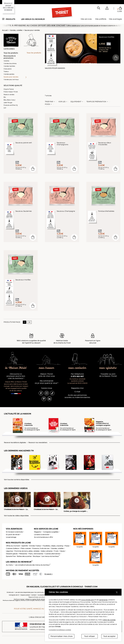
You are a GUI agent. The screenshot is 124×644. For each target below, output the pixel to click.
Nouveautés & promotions (10, 57)
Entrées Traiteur (35, 546)
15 (25, 322)
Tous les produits (11, 53)
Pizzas (67, 546)
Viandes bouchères (10, 63)
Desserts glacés (12, 554)
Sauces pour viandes (32, 30)
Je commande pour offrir (44, 537)
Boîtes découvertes (24, 556)
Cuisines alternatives (52, 554)
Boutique (37, 556)
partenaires (103, 600)
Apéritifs (25, 546)
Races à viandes (9, 95)
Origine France (9, 89)
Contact (34, 595)
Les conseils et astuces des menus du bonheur (33, 565)
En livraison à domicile (14, 532)
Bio (5, 97)
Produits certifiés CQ (11, 105)
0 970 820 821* (77, 376)
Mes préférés (101, 19)
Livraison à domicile (41, 535)
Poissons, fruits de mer (41, 548)
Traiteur (6, 71)
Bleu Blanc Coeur (9, 100)
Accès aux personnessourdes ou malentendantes (77, 396)
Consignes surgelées (51, 532)
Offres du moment (13, 546)
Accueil (5, 30)
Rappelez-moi (77, 388)
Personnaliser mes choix (62, 636)
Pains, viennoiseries (36, 554)
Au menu (9, 565)
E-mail (77, 392)
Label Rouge (8, 103)
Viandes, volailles (16, 30)
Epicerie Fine (11, 556)
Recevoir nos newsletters (38, 443)
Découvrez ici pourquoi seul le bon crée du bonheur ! (16, 376)
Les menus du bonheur (33, 19)
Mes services (86, 19)
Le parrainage (11, 537)
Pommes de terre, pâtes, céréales (27, 551)
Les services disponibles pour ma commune (29, 592)
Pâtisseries (23, 554)
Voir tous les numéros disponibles (17, 480)
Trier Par (49, 102)
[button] (107, 9)
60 (30, 322)
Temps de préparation (96, 102)
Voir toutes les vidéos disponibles (16, 516)
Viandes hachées (9, 66)
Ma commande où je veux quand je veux (47, 382)
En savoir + (49, 574)
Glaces (62, 551)
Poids (47, 104)
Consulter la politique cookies (60, 630)
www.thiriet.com (88, 600)
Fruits (56, 551)
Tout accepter (109, 636)
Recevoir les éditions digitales (15, 443)
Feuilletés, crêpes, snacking (53, 546)
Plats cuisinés (26, 548)
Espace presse (25, 595)
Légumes (9, 551)
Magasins (38, 532)
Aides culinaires (47, 551)
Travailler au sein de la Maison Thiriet (108, 375)
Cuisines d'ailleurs (13, 548)
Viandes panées (9, 74)
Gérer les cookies (109, 620)
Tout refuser (90, 636)
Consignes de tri (14, 595)
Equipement (76, 102)
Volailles (6, 61)
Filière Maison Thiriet (11, 92)
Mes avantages (115, 19)
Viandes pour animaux (11, 79)
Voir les (62, 102)
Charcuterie (8, 69)
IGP (5, 108)
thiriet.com (10, 592)
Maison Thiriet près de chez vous (47, 375)
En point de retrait (13, 535)
